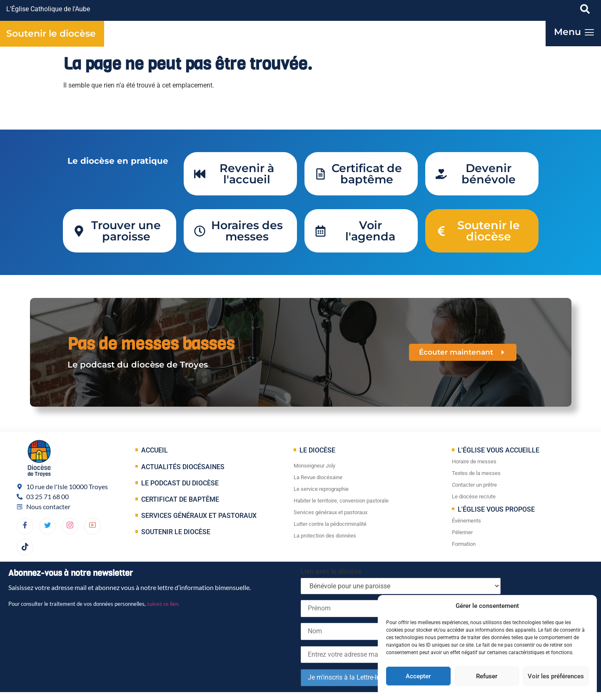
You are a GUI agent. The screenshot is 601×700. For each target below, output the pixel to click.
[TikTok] (25, 547)
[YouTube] (92, 526)
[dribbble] (70, 526)
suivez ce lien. (163, 604)
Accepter (418, 676)
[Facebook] (25, 526)
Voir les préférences (556, 676)
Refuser (487, 676)
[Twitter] (47, 526)
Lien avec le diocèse (331, 571)
